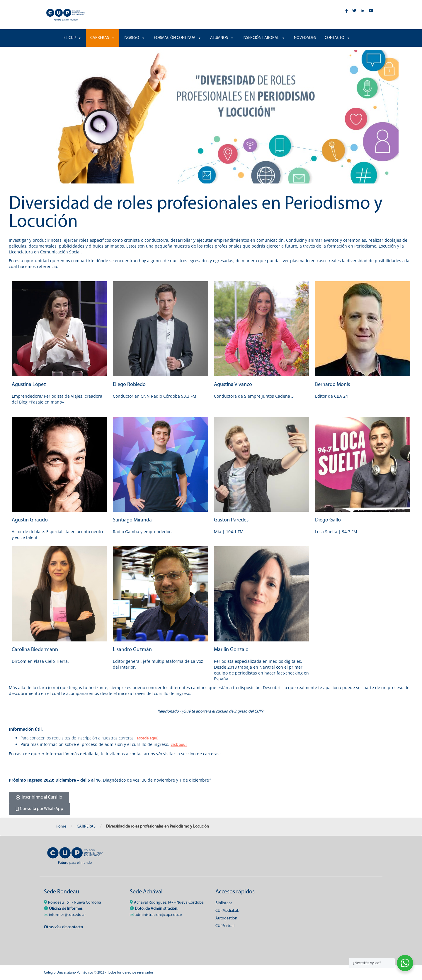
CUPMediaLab (227, 911)
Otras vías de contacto (63, 927)
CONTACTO (337, 38)
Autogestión (226, 918)
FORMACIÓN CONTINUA (178, 38)
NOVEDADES (305, 38)
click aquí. (179, 745)
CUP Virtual (225, 926)
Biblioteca (224, 903)
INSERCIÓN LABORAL (264, 38)
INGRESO (134, 38)
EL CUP (73, 38)
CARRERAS (103, 38)
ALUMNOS (222, 38)
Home (61, 827)
